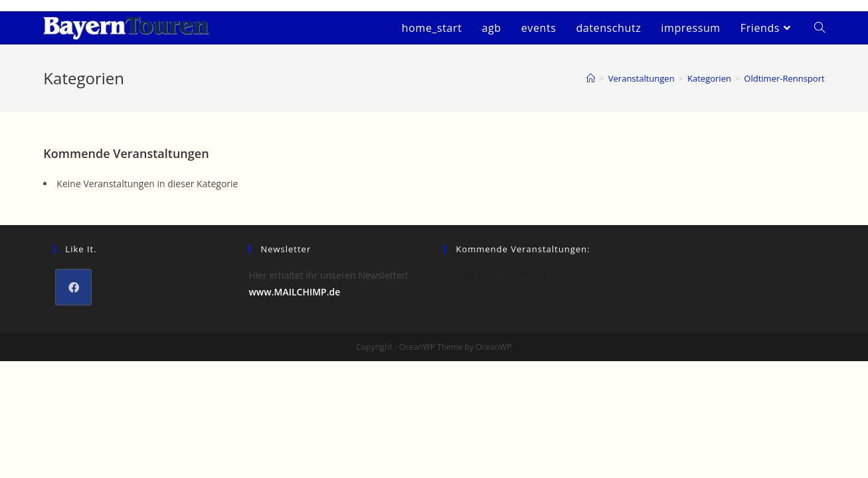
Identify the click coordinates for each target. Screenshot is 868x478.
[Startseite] (591, 78)
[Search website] (820, 28)
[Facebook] (73, 287)
